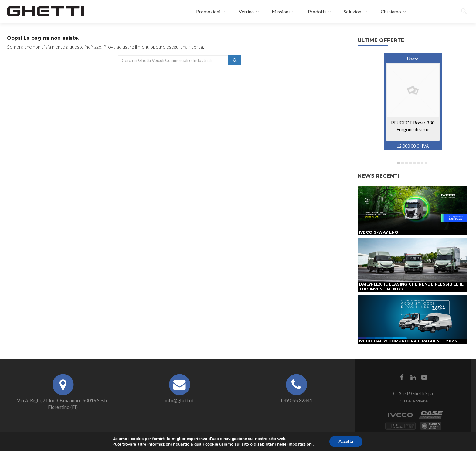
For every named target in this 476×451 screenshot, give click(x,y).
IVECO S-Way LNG (378, 232)
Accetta (346, 441)
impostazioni (300, 444)
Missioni (277, 11)
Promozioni (205, 11)
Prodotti (313, 11)
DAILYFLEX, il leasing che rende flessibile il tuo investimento (411, 287)
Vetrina (243, 11)
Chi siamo (387, 11)
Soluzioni (350, 11)
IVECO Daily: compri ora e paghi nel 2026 (408, 341)
